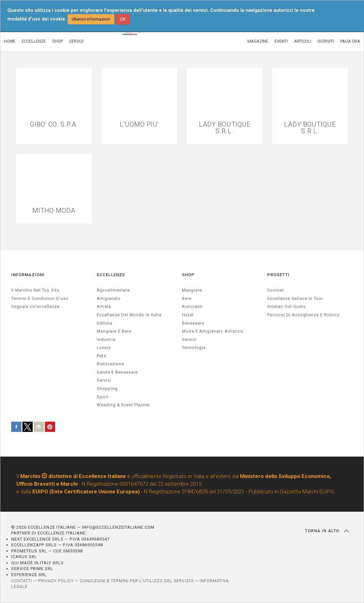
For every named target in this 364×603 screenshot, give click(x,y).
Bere (187, 298)
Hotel (188, 315)
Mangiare (192, 290)
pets (101, 356)
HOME (10, 41)
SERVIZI (76, 41)
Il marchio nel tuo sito (35, 290)
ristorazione (110, 364)
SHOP (58, 41)
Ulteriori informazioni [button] (91, 19)
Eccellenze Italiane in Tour (295, 298)
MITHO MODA (54, 211)
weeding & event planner (123, 405)
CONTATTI (22, 581)
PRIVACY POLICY (56, 581)
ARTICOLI (303, 41)
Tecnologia (194, 347)
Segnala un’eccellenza (35, 306)
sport (103, 397)
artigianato (109, 298)
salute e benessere (117, 372)
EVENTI (281, 41)
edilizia (105, 323)
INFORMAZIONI (28, 275)
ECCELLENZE (34, 41)
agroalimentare (113, 290)
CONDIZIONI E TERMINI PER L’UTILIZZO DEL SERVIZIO (137, 581)
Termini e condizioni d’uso (40, 298)
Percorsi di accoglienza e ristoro (303, 315)
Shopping (107, 388)
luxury (104, 347)
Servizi (189, 339)
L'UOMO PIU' (139, 124)
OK (123, 19)
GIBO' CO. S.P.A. (54, 124)
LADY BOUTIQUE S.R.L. (225, 128)
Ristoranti (192, 306)
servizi (104, 380)
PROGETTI (278, 275)
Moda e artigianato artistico (213, 331)
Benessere (193, 323)
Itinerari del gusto (287, 306)
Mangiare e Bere (114, 331)
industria (106, 339)
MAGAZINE (258, 41)
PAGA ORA (350, 41)
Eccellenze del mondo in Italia (129, 315)
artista (104, 306)
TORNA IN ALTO (327, 531)
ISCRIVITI (326, 41)
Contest (276, 290)
